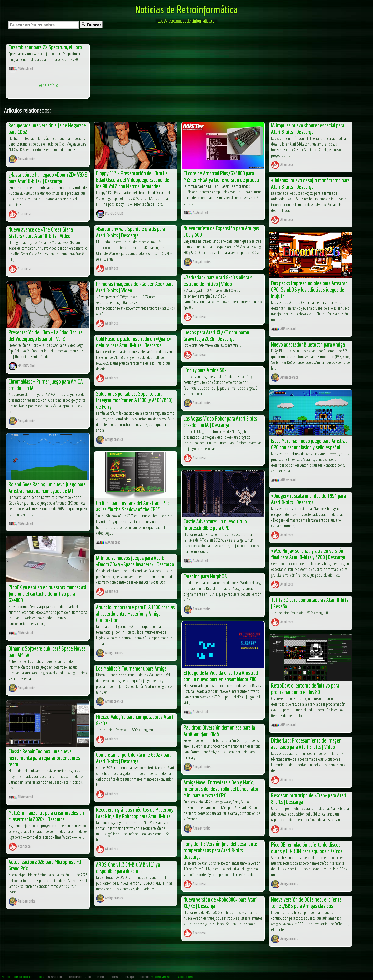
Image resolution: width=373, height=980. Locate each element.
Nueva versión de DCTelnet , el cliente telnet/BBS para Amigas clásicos (306, 903)
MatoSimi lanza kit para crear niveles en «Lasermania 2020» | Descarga (46, 816)
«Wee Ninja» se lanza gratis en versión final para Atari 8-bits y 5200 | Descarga (308, 554)
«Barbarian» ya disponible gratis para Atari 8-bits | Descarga (131, 232)
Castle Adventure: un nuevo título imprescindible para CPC (215, 524)
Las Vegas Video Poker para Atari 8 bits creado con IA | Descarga (220, 422)
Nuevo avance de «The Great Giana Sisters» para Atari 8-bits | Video (41, 233)
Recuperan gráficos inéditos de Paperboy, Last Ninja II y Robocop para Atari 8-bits (135, 813)
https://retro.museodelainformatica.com (187, 21)
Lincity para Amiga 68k (205, 370)
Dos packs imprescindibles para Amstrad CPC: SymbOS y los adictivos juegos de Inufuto (309, 289)
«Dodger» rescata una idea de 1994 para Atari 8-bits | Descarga (309, 499)
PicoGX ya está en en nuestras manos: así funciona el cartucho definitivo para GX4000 (47, 593)
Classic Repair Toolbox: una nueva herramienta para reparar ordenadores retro (44, 758)
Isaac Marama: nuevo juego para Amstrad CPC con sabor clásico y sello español (309, 444)
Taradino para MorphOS (205, 576)
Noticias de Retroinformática (187, 9)
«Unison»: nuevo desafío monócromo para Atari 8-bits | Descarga (310, 183)
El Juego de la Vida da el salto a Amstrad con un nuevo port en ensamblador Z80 (221, 676)
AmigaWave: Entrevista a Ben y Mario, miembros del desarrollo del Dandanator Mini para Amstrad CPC (221, 789)
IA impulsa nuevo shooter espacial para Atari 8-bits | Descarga (308, 128)
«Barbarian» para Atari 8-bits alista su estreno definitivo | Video (219, 280)
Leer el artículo (48, 85)
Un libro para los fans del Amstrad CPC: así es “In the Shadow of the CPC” (132, 506)
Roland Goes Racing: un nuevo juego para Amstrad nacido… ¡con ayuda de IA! (47, 487)
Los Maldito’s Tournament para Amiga (131, 668)
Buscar (91, 25)
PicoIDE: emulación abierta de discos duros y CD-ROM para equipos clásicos (307, 848)
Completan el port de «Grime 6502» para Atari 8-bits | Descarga (134, 758)
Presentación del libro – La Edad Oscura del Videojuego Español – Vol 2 (45, 335)
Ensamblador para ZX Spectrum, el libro (45, 47)
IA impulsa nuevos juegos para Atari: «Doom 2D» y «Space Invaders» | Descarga (135, 561)
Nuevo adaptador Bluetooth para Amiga (308, 344)
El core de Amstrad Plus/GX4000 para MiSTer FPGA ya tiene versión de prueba (221, 176)
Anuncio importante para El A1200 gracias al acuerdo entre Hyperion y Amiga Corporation (135, 613)
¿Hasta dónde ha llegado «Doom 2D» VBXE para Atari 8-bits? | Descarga (48, 178)
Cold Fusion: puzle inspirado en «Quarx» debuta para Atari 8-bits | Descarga (134, 342)
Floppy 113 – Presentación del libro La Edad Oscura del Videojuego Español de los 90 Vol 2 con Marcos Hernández (133, 180)
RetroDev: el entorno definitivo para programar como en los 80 (305, 689)
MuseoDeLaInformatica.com (172, 977)
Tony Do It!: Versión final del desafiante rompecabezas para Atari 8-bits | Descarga (220, 850)
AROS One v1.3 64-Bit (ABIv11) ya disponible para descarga (128, 868)
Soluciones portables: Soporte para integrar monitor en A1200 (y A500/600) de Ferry (134, 400)
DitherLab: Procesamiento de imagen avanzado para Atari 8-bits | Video (306, 744)
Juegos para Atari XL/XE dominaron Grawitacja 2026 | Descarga (216, 335)
